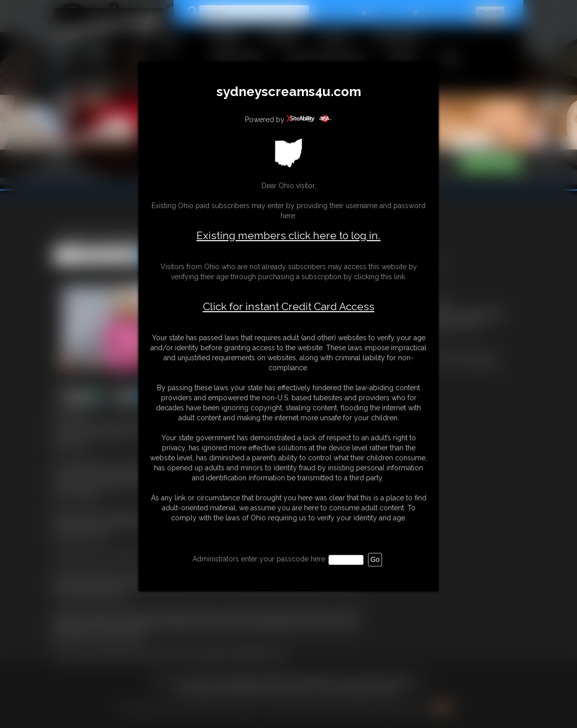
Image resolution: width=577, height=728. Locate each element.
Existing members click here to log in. (288, 235)
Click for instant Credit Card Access (289, 307)
